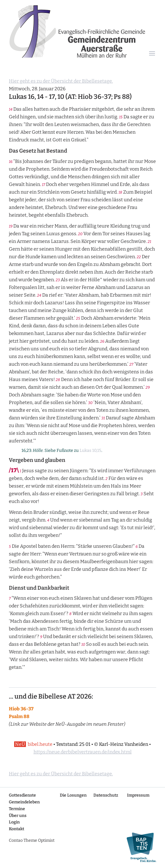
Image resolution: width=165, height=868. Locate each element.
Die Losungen (73, 795)
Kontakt (16, 829)
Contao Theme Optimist (32, 840)
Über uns (18, 816)
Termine (17, 809)
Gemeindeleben (24, 802)
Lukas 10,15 (90, 451)
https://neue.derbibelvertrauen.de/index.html (83, 752)
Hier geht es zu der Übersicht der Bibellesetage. (61, 81)
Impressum (138, 795)
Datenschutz (106, 795)
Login (14, 822)
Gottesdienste (22, 795)
